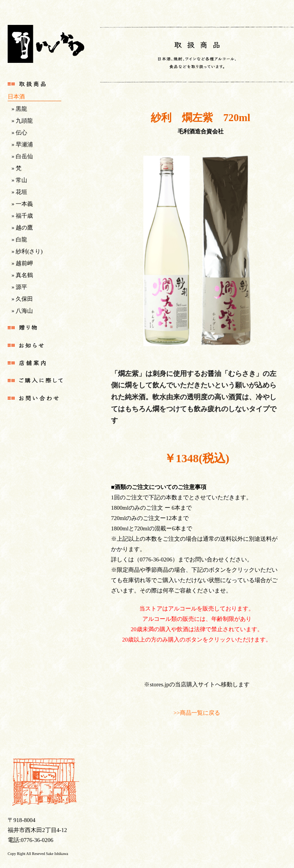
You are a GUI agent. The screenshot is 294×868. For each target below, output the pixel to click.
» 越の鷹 (22, 228)
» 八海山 (22, 311)
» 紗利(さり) (27, 251)
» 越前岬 (22, 263)
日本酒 (16, 97)
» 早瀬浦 (22, 144)
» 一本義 (22, 204)
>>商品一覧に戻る (197, 713)
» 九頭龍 (22, 121)
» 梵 (16, 168)
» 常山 (19, 180)
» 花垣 (19, 192)
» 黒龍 (19, 109)
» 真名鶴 (22, 275)
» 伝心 (19, 133)
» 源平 (19, 287)
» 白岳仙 (22, 156)
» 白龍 (19, 240)
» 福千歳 (22, 216)
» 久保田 (22, 299)
